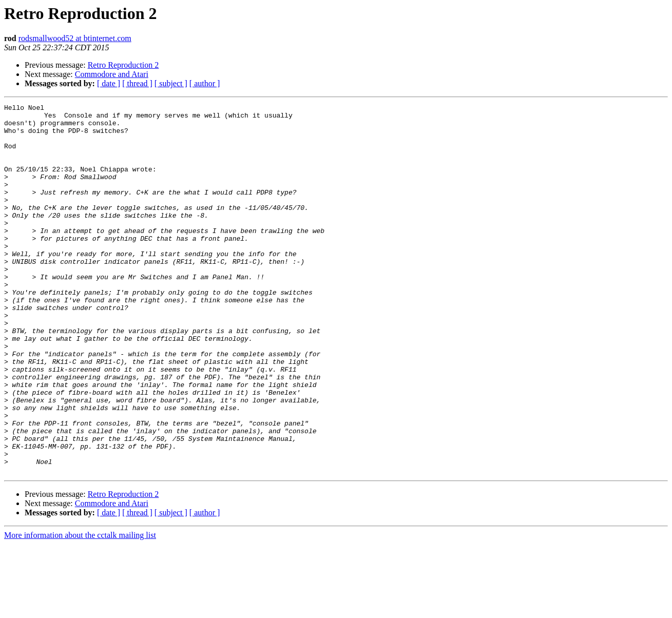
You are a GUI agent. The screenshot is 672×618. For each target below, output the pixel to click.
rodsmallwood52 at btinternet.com (75, 38)
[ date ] (109, 83)
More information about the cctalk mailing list (80, 609)
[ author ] (205, 83)
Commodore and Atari (112, 74)
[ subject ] (171, 83)
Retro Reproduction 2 (123, 65)
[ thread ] (137, 83)
